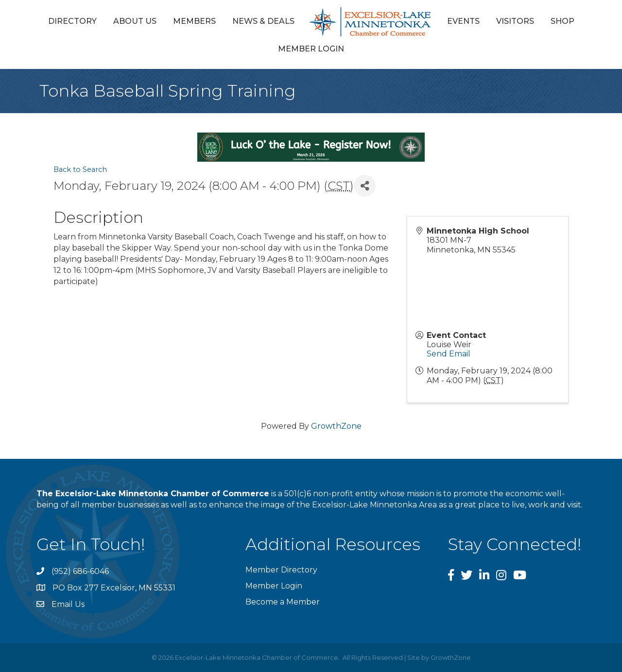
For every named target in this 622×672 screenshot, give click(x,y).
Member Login (311, 49)
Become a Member (283, 602)
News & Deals (263, 21)
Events (463, 21)
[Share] (365, 186)
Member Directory (281, 570)
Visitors (515, 21)
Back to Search (80, 169)
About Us (135, 21)
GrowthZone (336, 426)
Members (194, 21)
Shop (562, 21)
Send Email (449, 354)
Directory (72, 21)
